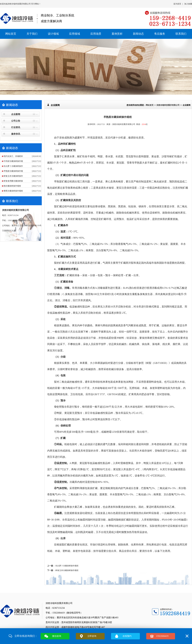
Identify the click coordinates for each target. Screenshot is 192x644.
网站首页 (11, 34)
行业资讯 (16, 127)
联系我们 (181, 34)
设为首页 (177, 4)
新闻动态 (138, 34)
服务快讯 (16, 134)
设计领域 (53, 34)
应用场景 (96, 34)
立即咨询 (92, 636)
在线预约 (127, 636)
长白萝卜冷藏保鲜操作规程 (67, 566)
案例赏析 (117, 34)
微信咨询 (57, 636)
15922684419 (162, 636)
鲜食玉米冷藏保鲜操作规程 (67, 570)
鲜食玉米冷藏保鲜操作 (13, 176)
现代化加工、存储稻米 (13, 156)
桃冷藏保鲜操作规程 (12, 186)
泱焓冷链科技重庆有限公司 (19, 4)
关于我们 (32, 34)
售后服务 (160, 34)
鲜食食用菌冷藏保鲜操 (13, 181)
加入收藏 (188, 4)
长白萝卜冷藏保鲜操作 (13, 166)
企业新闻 (16, 114)
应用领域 (75, 34)
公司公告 (16, 121)
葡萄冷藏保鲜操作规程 (13, 191)
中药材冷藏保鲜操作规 (13, 161)
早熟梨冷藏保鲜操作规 (13, 171)
